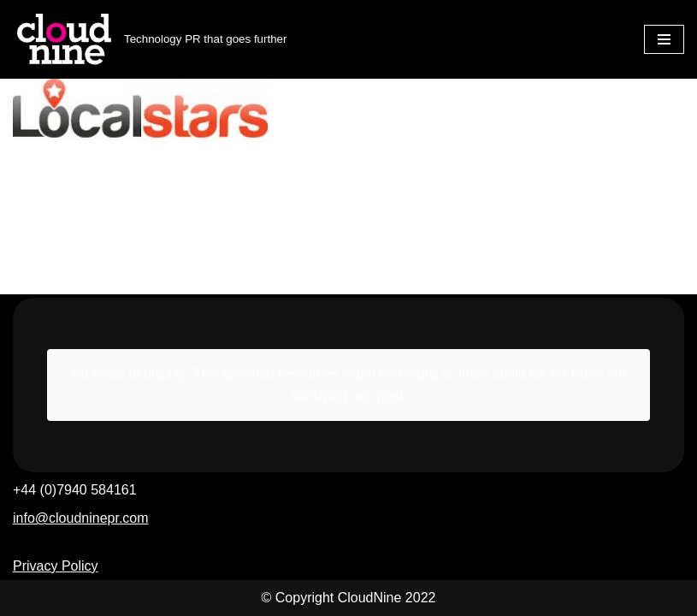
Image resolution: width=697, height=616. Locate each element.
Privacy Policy (56, 566)
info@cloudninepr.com (81, 518)
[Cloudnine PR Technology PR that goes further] (150, 39)
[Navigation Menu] (664, 39)
